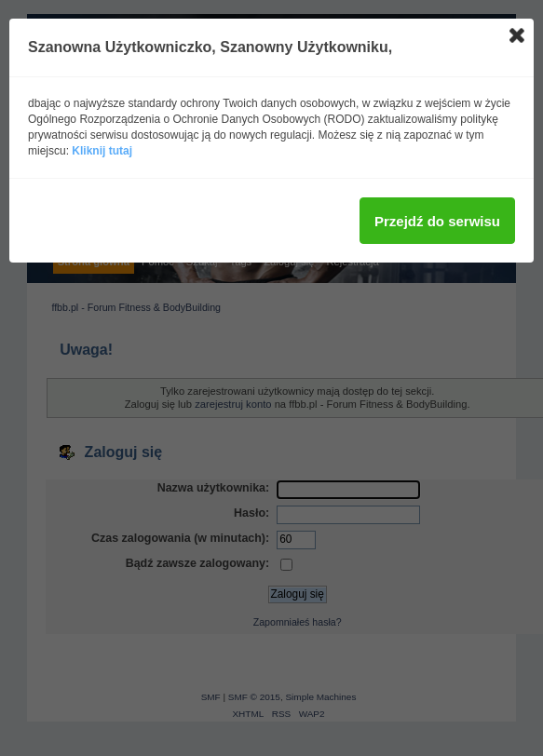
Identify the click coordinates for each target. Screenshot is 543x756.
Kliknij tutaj (102, 151)
